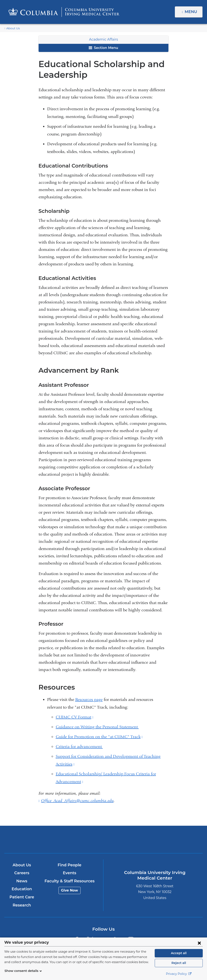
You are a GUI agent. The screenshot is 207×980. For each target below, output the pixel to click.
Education (22, 889)
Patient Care (22, 897)
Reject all (179, 963)
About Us (12, 28)
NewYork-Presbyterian (136, 842)
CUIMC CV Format (75, 717)
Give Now (70, 890)
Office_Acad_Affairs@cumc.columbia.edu (77, 801)
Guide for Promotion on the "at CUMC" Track (99, 737)
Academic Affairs (104, 39)
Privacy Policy (179, 974)
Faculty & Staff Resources (70, 881)
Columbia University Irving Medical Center (71, 839)
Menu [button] (191, 12)
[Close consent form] (199, 943)
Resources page (89, 700)
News (22, 881)
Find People (70, 865)
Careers (22, 873)
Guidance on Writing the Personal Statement (97, 727)
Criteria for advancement (79, 747)
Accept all (179, 953)
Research (22, 905)
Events (70, 873)
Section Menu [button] (103, 48)
